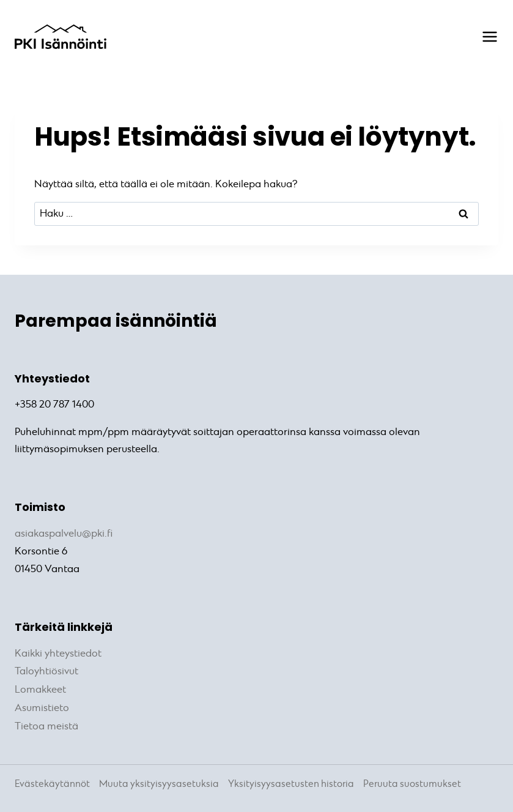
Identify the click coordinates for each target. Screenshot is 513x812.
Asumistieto (42, 705)
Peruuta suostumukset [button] (412, 780)
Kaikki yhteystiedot (58, 653)
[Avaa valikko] (484, 37)
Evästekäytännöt (52, 780)
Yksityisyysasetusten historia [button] (291, 780)
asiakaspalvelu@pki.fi (64, 533)
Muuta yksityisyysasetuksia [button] (159, 780)
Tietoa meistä (46, 723)
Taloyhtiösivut (46, 670)
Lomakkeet (40, 687)
